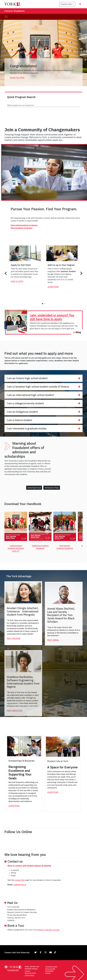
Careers (48, 973)
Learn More (53, 287)
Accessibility (49, 971)
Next (81, 273)
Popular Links (66, 4)
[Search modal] (80, 4)
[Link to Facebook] (41, 952)
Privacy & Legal (50, 969)
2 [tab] (45, 304)
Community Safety (51, 967)
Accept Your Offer (17, 78)
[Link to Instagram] (46, 952)
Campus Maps (30, 975)
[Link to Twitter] (36, 952)
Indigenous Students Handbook (40, 547)
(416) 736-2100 (30, 973)
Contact (27, 971)
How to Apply (17, 281)
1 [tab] (42, 304)
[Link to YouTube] (51, 952)
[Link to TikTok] (56, 952)
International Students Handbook (65, 547)
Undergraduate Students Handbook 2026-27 (16, 548)
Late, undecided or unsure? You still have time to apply (52, 317)
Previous (6, 273)
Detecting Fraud (34, 488)
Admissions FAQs (52, 488)
